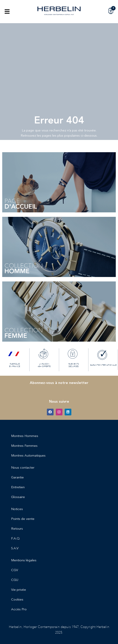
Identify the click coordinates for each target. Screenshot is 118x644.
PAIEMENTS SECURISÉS (74, 365)
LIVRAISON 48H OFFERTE (44, 365)
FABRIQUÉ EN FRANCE (15, 365)
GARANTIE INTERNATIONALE (103, 365)
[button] (7, 11)
